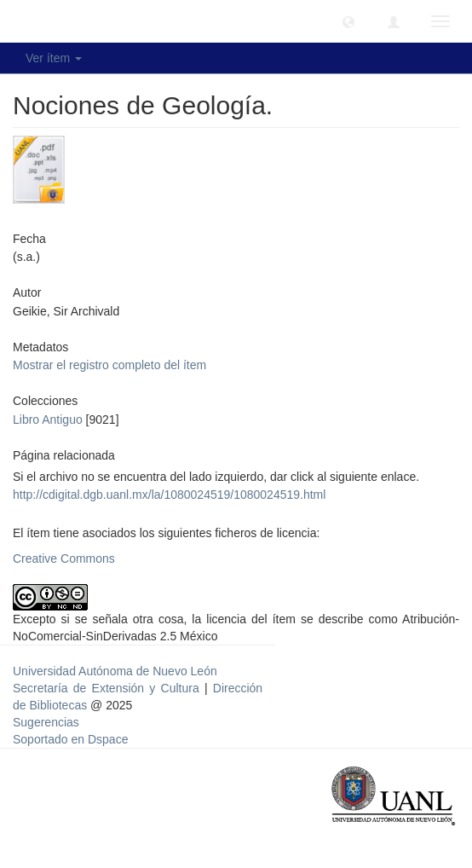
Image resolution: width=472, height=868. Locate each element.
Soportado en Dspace (70, 739)
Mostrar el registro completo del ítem (109, 365)
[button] (348, 21)
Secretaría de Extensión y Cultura (109, 688)
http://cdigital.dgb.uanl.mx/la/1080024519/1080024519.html (169, 495)
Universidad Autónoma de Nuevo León (115, 671)
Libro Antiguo (48, 420)
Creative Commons (64, 558)
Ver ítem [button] (54, 58)
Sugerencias (46, 722)
